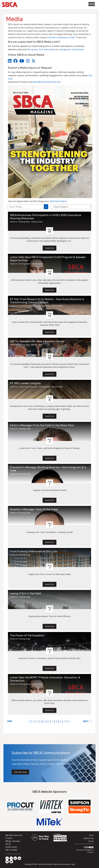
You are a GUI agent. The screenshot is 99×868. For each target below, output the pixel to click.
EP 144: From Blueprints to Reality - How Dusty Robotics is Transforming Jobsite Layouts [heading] (47, 301)
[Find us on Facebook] (7, 858)
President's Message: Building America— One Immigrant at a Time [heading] (48, 469)
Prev (10, 721)
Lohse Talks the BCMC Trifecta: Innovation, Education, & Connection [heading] (45, 679)
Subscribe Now (20, 772)
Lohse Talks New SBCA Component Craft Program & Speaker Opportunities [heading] (48, 259)
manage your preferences (71, 49)
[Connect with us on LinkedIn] (15, 858)
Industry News (37, 222)
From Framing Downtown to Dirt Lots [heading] (34, 551)
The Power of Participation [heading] (27, 635)
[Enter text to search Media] (26, 207)
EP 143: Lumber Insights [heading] (25, 383)
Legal (73, 864)
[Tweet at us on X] (11, 858)
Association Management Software (85, 850)
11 (70, 721)
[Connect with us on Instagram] (19, 858)
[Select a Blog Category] (71, 207)
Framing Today (24, 429)
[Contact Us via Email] (11, 862)
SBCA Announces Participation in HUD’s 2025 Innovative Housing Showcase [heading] (45, 217)
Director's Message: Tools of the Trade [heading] (34, 509)
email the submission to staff (61, 37)
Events (91, 841)
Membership (89, 838)
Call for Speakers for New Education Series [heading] (37, 341)
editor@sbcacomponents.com (46, 82)
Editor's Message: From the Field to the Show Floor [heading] (42, 425)
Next (87, 721)
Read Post (50, 248)
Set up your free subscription (41, 49)
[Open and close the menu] (57, 4)
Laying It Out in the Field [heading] (25, 593)
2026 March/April (58, 201)
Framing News (24, 222)
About (91, 835)
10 (65, 721)
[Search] (46, 207)
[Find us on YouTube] (7, 862)
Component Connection (28, 306)
